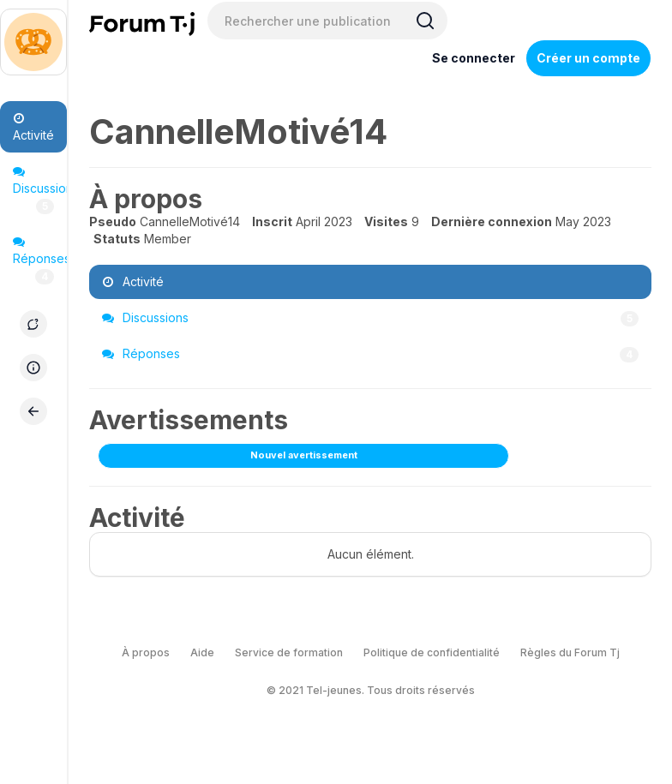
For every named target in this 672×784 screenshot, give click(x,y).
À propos (146, 652)
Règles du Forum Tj (570, 652)
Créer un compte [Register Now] (588, 58)
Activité (33, 127)
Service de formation (289, 652)
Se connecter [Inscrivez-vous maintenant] (474, 58)
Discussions (40, 190)
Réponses (40, 260)
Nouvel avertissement (304, 455)
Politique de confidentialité (432, 652)
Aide (202, 652)
